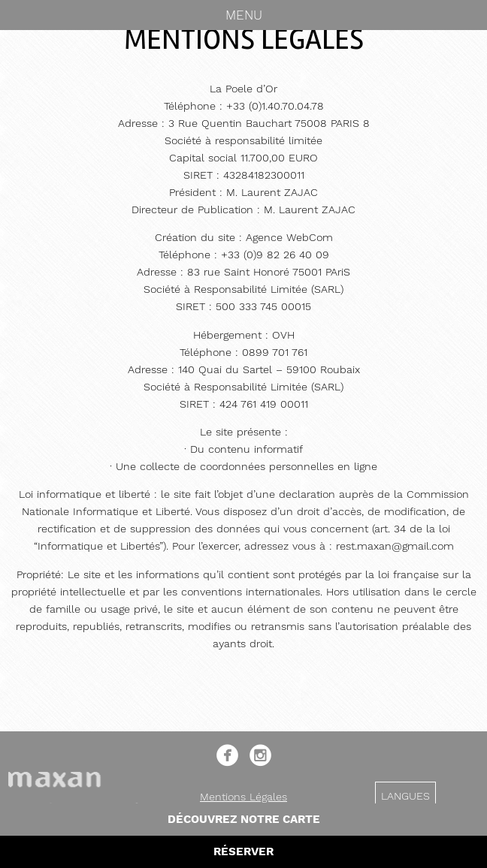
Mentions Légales (243, 797)
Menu (244, 15)
